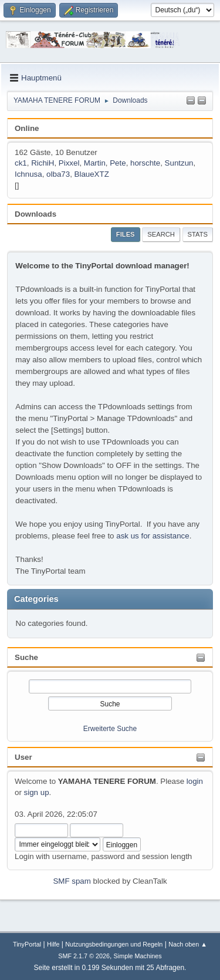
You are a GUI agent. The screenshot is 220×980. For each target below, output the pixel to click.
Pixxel (69, 163)
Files (126, 234)
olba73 (58, 174)
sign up (37, 792)
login (195, 781)
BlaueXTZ (92, 174)
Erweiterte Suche (110, 729)
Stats (198, 234)
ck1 (21, 163)
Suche (26, 657)
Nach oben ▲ (188, 944)
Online (27, 128)
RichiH (43, 163)
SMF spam (72, 881)
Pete (118, 163)
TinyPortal (27, 944)
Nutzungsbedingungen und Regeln (114, 944)
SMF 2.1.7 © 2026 (84, 956)
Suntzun (179, 163)
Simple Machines (138, 956)
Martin (95, 163)
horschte (145, 163)
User (23, 757)
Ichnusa (28, 174)
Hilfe (53, 944)
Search (161, 234)
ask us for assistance (153, 536)
